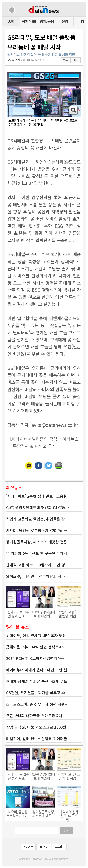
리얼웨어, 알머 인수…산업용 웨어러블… (38, 738)
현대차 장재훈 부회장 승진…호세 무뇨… (38, 681)
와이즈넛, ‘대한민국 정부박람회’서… (35, 576)
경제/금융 (47, 21)
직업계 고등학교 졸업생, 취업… (69, 614)
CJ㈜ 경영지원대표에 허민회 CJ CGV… (37, 507)
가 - (75, 60)
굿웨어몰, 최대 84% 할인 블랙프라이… (38, 647)
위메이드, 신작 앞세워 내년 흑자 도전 (36, 635)
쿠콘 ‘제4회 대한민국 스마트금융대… (36, 716)
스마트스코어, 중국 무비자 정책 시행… (37, 704)
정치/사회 (29, 21)
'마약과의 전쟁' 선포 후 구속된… (69, 814)
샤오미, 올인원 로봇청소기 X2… (18, 814)
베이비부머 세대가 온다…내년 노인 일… (38, 670)
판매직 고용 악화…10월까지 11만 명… (37, 565)
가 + (65, 60)
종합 (11, 21)
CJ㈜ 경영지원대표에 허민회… (43, 614)
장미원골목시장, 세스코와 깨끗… (43, 814)
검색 (66, 831)
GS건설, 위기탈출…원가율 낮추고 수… (37, 693)
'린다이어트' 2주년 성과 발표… (18, 614)
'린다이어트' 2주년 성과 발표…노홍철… (38, 496)
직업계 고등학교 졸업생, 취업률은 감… (37, 519)
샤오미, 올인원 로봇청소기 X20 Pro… (37, 530)
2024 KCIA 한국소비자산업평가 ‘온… (36, 658)
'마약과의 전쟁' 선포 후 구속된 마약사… (38, 553)
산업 (65, 21)
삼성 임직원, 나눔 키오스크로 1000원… (38, 727)
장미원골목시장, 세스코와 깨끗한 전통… (38, 542)
